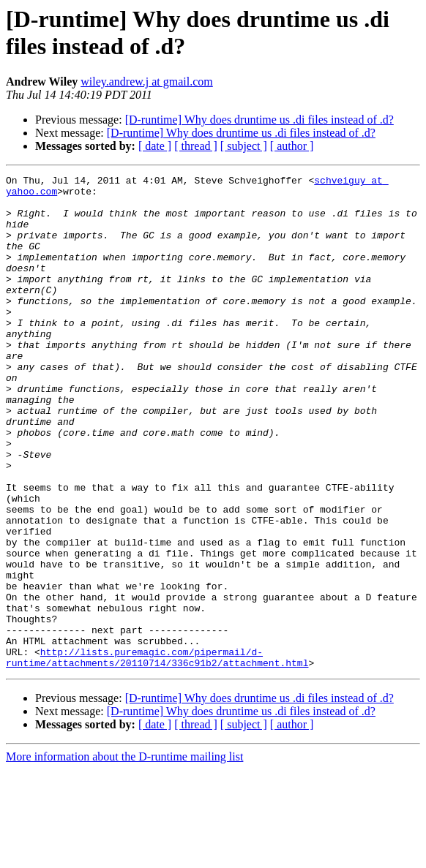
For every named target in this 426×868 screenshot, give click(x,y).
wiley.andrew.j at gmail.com (147, 82)
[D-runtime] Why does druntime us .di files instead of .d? (259, 120)
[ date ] (155, 146)
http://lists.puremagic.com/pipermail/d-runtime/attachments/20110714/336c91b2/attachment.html (157, 755)
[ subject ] (244, 146)
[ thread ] (196, 146)
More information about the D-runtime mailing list (124, 855)
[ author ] (292, 146)
